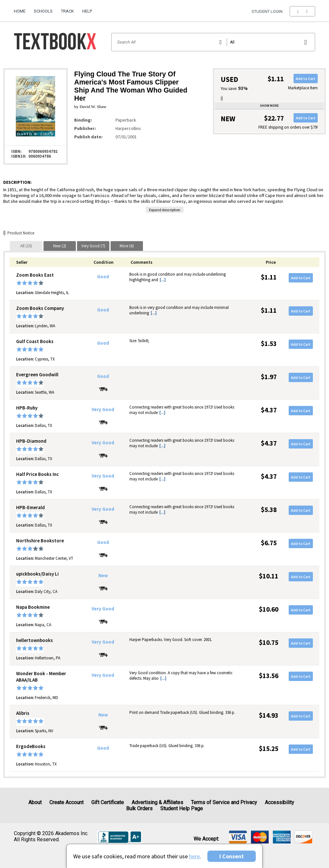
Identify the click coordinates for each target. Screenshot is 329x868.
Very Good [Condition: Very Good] (103, 409)
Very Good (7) (93, 246)
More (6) (127, 246)
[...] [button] (163, 280)
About (35, 802)
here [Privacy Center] (194, 856)
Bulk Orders (139, 809)
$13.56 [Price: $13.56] (269, 676)
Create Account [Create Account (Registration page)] (66, 802)
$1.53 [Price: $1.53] (269, 344)
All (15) (26, 246)
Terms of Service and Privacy (224, 802)
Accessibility (279, 802)
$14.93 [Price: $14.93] (269, 715)
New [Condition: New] (103, 576)
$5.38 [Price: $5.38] (269, 510)
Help (87, 11)
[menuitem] (22, 9)
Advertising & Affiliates (157, 802)
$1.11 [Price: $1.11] (269, 277)
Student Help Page (182, 809)
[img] (238, 837)
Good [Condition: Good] (103, 277)
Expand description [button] (165, 210)
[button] (302, 11)
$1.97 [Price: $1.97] (269, 377)
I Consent (232, 856)
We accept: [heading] (206, 839)
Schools (43, 11)
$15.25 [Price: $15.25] (269, 749)
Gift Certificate (108, 802)
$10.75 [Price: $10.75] (269, 642)
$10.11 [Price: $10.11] (269, 576)
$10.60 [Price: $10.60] (269, 609)
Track (67, 11)
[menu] (302, 11)
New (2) (60, 246)
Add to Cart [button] (306, 79)
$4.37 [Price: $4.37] (269, 410)
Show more (269, 106)
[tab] (26, 246)
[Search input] (213, 42)
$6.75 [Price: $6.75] (269, 543)
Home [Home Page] (20, 11)
